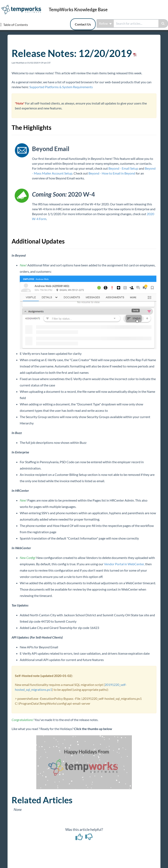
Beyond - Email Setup (123, 168)
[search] (136, 23)
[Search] (163, 23)
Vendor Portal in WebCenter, (124, 564)
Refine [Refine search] (105, 23)
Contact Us (83, 24)
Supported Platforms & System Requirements (61, 87)
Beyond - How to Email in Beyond (112, 173)
